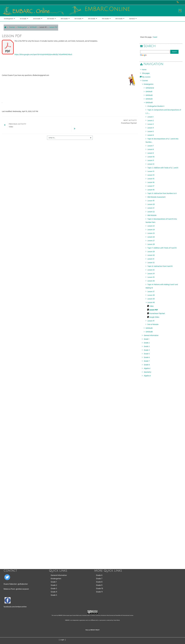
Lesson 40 (43, 27)
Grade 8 (99, 582)
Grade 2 (54, 585)
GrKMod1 (150, 92)
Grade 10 (100, 589)
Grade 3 (54, 589)
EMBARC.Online (62, 615)
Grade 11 (99, 592)
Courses (146, 81)
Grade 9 (99, 585)
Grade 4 (54, 592)
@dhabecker (23, 584)
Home (145, 70)
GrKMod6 (150, 332)
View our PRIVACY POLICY (92, 630)
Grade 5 (54, 595)
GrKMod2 (150, 95)
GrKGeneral (151, 88)
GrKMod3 (150, 99)
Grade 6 (99, 575)
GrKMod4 (150, 103)
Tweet (156, 37)
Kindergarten (56, 579)
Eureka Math (76, 615)
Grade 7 (99, 579)
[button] (180, 11)
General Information (59, 575)
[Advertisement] (161, 454)
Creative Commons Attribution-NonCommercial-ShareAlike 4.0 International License (112, 615)
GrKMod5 (150, 328)
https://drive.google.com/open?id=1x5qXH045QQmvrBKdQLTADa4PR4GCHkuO (43, 55)
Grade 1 (54, 582)
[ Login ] (62, 640)
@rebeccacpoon (22, 589)
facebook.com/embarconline (15, 607)
